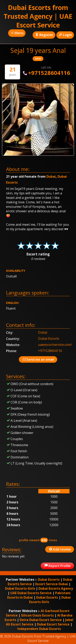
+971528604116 (46, 73)
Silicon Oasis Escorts (37, 615)
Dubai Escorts (49, 338)
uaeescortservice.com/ (55, 345)
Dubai (51, 176)
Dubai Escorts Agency (56, 588)
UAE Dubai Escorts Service (31, 593)
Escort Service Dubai (52, 584)
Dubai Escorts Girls (20, 588)
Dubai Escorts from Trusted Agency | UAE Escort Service (38, 16)
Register (44, 35)
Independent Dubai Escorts (39, 629)
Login (65, 35)
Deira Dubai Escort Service (41, 620)
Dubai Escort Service (53, 624)
